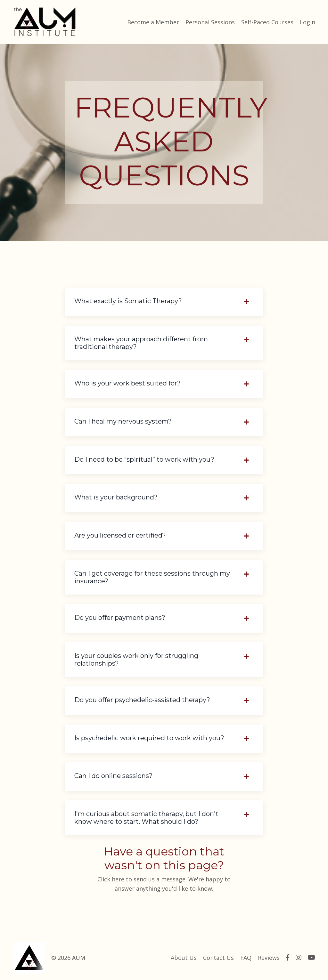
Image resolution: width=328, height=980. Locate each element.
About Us (184, 958)
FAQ (246, 958)
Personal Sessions (210, 22)
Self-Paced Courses (267, 22)
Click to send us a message (141, 879)
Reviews (269, 958)
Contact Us (218, 958)
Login (307, 22)
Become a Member (153, 22)
